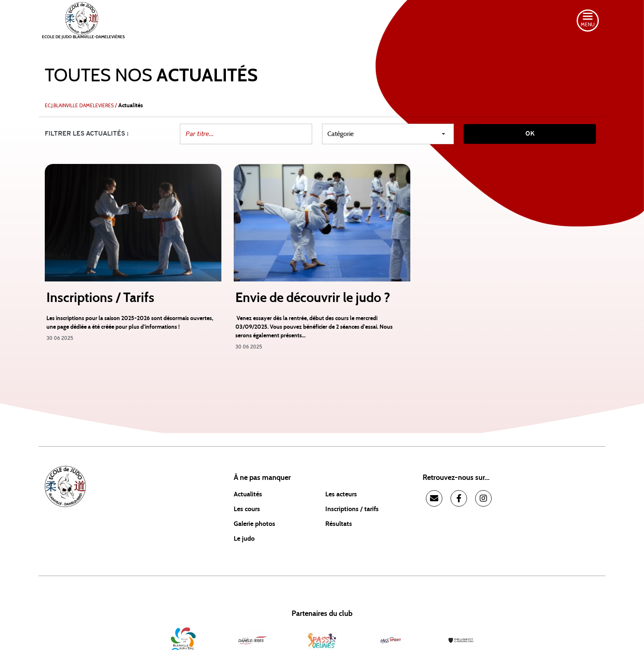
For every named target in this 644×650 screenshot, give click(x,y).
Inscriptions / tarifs (352, 509)
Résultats (339, 524)
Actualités (248, 494)
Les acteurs (341, 494)
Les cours (247, 509)
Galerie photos (254, 524)
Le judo (244, 539)
